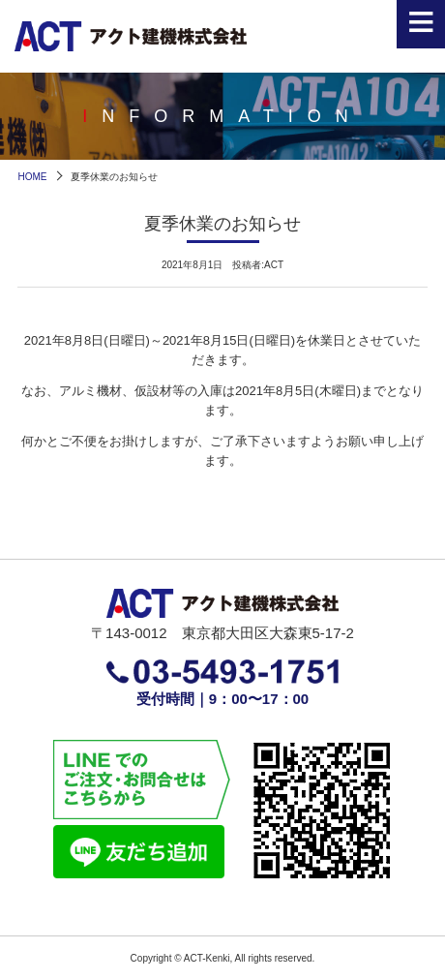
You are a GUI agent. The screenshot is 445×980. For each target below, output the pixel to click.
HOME (32, 177)
